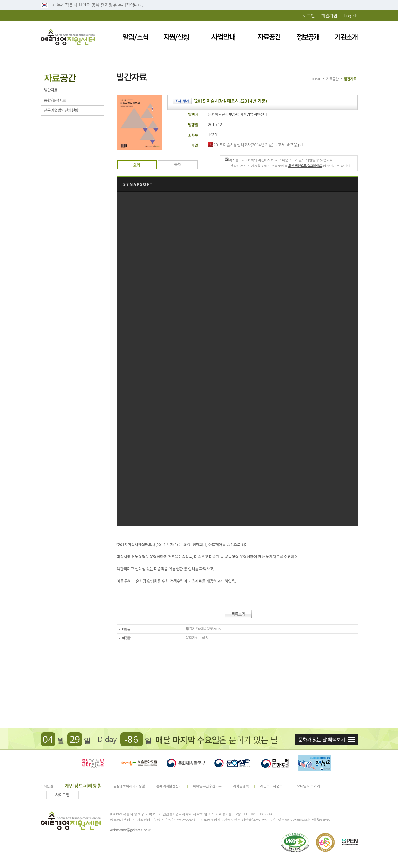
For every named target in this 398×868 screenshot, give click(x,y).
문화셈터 (232, 763)
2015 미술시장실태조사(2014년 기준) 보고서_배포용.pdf (256, 145)
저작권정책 (241, 786)
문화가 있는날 (93, 763)
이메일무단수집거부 (207, 786)
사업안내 (224, 37)
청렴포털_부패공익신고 (315, 763)
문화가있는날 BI (197, 638)
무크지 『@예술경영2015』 (204, 629)
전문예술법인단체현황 (72, 111)
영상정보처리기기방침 (129, 786)
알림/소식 (136, 37)
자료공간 (269, 37)
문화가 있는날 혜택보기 (326, 740)
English (351, 16)
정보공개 (308, 37)
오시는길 (47, 786)
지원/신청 (177, 37)
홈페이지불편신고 (169, 786)
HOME (316, 79)
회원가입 (329, 16)
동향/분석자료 (72, 100)
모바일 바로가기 (308, 786)
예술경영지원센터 (68, 37)
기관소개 (346, 37)
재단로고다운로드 (273, 786)
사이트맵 (62, 795)
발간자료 (72, 90)
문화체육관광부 (186, 763)
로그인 (309, 16)
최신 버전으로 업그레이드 (305, 166)
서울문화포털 (140, 763)
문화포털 (275, 763)
